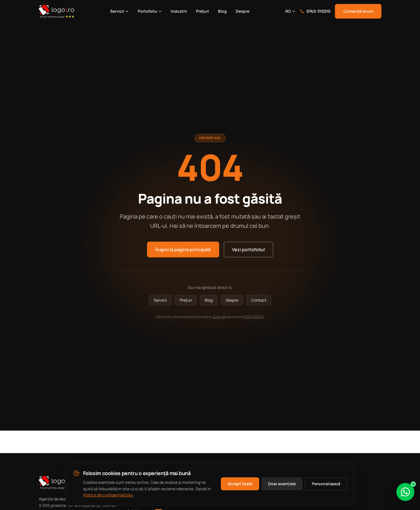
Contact (259, 300)
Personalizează (326, 484)
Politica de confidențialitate (108, 495)
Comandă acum (358, 11)
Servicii (119, 11)
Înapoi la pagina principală (183, 250)
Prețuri (203, 11)
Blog (222, 11)
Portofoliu (150, 11)
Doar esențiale (282, 484)
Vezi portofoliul (248, 250)
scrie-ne (219, 317)
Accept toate (240, 484)
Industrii (179, 11)
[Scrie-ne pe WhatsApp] (405, 492)
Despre (243, 11)
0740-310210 (315, 11)
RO (290, 11)
